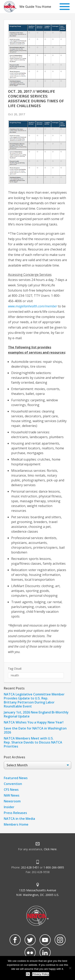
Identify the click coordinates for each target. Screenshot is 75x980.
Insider (9, 807)
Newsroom (12, 801)
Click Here (50, 849)
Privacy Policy (41, 974)
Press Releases (15, 813)
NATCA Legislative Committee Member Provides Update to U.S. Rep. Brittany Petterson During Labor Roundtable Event (34, 700)
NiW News (12, 795)
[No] (70, 968)
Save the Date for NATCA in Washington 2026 (35, 730)
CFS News (11, 790)
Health (15, 675)
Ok (28, 974)
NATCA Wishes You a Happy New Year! (34, 722)
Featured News (16, 778)
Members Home (16, 824)
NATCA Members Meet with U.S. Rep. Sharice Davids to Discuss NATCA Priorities (33, 742)
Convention (13, 784)
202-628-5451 (30, 867)
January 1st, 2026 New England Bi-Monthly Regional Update (36, 714)
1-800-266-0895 (54, 867)
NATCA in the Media (19, 819)
